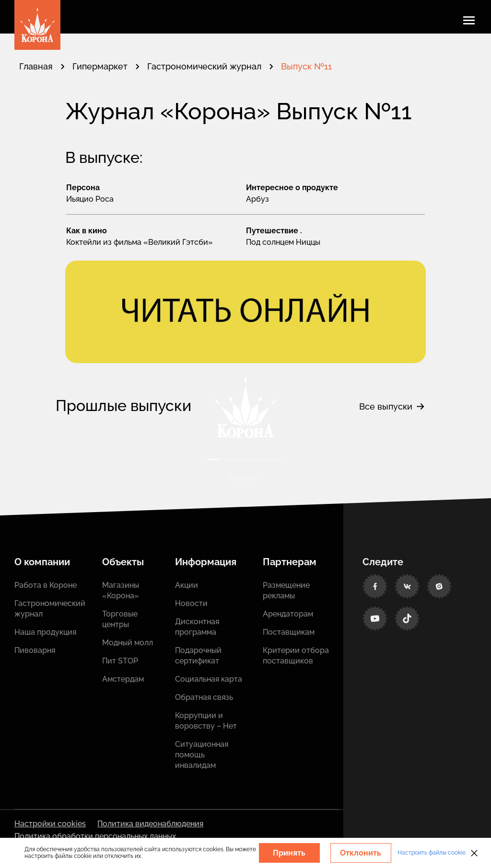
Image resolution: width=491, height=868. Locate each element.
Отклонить (361, 853)
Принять (289, 853)
